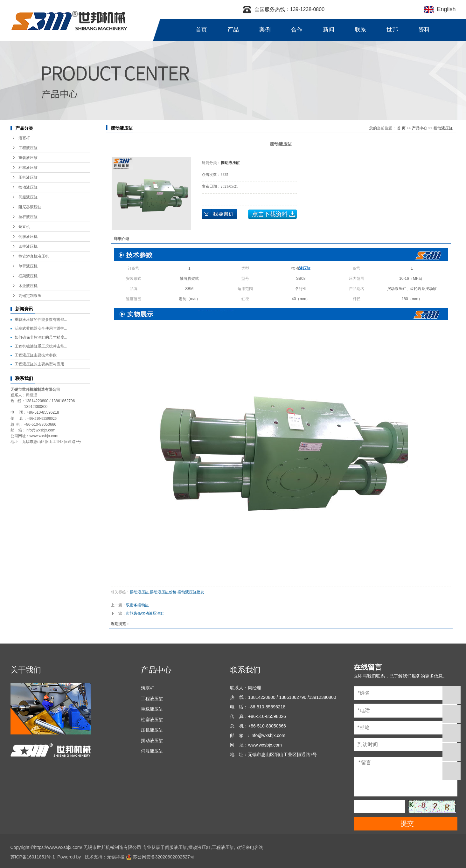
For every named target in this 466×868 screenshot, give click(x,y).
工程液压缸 (28, 148)
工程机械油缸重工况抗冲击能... (41, 346)
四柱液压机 (28, 246)
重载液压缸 (28, 158)
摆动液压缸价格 (163, 592)
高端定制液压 (30, 296)
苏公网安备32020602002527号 (160, 857)
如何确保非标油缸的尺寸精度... (41, 337)
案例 (265, 30)
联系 (360, 30)
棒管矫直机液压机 (34, 256)
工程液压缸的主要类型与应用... (41, 364)
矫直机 (24, 227)
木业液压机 (28, 286)
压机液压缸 (28, 177)
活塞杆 (24, 138)
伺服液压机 (28, 237)
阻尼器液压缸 (30, 207)
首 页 (401, 128)
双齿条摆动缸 (137, 605)
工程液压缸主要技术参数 (36, 355)
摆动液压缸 (28, 187)
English (445, 9)
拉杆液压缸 (28, 217)
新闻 (329, 30)
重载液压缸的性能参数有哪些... (41, 320)
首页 (201, 30)
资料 (424, 30)
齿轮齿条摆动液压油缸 (145, 613)
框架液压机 (28, 276)
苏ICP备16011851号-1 (33, 857)
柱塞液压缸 (28, 168)
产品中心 (420, 128)
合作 (297, 30)
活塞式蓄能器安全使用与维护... (41, 328)
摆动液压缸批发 (191, 592)
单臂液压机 (28, 266)
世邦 (392, 30)
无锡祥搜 (116, 857)
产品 (233, 30)
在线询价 (219, 214)
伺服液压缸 (28, 197)
